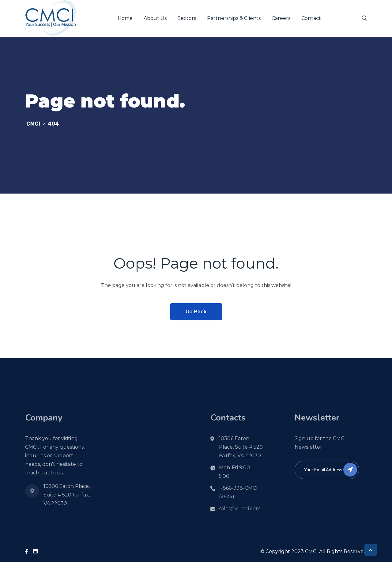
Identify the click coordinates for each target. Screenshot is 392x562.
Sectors (187, 18)
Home (125, 18)
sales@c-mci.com (240, 509)
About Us (155, 18)
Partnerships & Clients (234, 18)
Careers (281, 18)
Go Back (196, 312)
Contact (311, 18)
